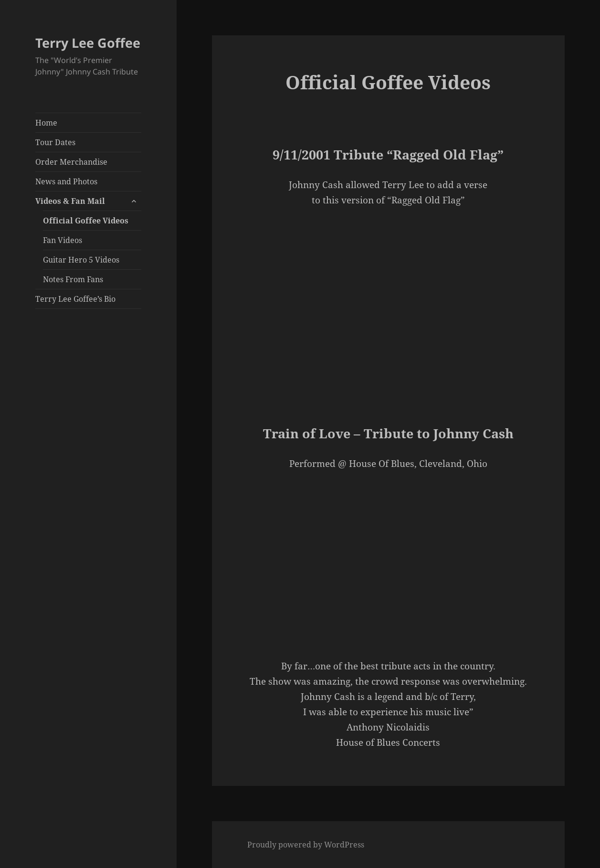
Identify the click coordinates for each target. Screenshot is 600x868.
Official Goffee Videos (86, 221)
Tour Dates (55, 142)
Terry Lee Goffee (88, 43)
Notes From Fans (73, 279)
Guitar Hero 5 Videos (81, 260)
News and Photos (66, 181)
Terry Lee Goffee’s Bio (75, 299)
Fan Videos (63, 240)
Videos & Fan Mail (70, 201)
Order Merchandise (71, 162)
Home (46, 123)
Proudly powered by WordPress (306, 845)
